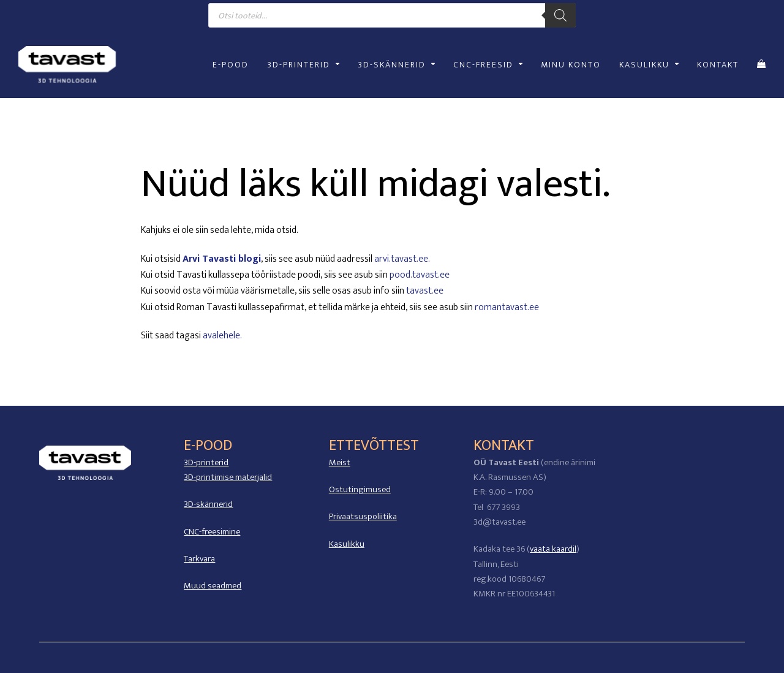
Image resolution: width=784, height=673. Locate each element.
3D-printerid (206, 462)
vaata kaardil (553, 549)
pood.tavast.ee (420, 275)
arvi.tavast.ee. (402, 259)
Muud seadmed (213, 586)
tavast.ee (425, 291)
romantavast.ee (507, 307)
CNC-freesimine (212, 532)
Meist (340, 462)
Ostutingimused (360, 489)
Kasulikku (347, 544)
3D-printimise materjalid (228, 477)
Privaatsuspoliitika (363, 516)
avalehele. (222, 336)
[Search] (560, 15)
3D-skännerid (208, 504)
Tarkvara (199, 559)
